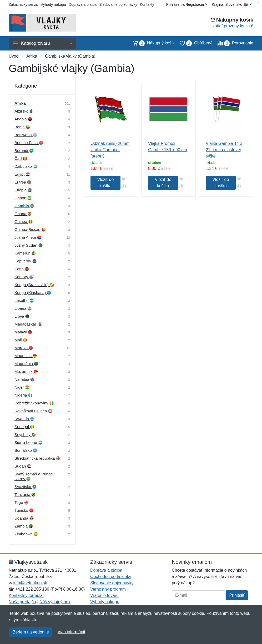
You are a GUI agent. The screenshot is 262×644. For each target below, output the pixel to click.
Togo (21, 502)
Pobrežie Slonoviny (34, 403)
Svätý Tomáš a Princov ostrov (34, 476)
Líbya (22, 316)
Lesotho (24, 300)
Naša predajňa (22, 602)
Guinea (24, 222)
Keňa (22, 269)
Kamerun (25, 253)
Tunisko (24, 510)
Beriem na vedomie (31, 632)
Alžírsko (24, 111)
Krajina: (232, 5)
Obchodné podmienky (111, 577)
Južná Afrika (28, 237)
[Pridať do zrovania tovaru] (124, 186)
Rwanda (24, 419)
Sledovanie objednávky (118, 4)
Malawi (23, 332)
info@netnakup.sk (30, 583)
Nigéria (23, 395)
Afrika (32, 56)
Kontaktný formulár (26, 595)
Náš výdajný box (55, 602)
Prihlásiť (237, 595)
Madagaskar (28, 324)
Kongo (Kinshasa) (33, 293)
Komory (24, 277)
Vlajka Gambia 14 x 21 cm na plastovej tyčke (224, 150)
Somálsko (26, 450)
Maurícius (26, 356)
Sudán (23, 466)
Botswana (26, 135)
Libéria (23, 308)
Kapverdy (26, 261)
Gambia (24, 206)
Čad (21, 158)
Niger (22, 387)
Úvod (14, 56)
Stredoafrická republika (37, 458)
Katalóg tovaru (43, 43)
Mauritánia (26, 364)
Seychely (25, 435)
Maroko (24, 348)
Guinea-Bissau (30, 229)
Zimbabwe (26, 534)
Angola (23, 119)
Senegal (24, 427)
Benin (22, 127)
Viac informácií (71, 632)
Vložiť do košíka (105, 183)
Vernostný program (108, 589)
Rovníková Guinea (33, 411)
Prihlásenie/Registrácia (187, 4)
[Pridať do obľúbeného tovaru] (124, 179)
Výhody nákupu (53, 4)
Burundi (24, 151)
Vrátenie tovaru (104, 595)
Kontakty (147, 4)
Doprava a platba (83, 4)
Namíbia (24, 379)
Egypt (22, 174)
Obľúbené (194, 43)
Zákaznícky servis (23, 4)
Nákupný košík (151, 43)
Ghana (23, 214)
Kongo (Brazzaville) (34, 285)
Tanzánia (25, 495)
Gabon (23, 198)
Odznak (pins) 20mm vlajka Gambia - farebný (110, 150)
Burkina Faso (29, 143)
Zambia (24, 526)
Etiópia (23, 190)
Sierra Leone (28, 442)
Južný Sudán (29, 245)
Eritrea (23, 182)
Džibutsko (26, 166)
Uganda (24, 518)
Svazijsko (26, 487)
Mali (21, 340)
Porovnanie (233, 43)
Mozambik (26, 371)
